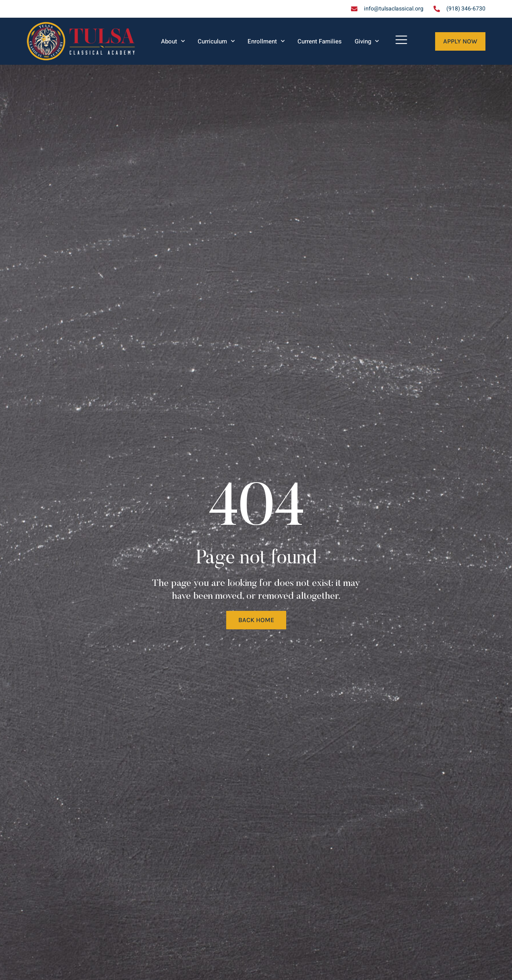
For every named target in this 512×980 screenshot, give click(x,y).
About (173, 41)
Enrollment (266, 41)
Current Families (320, 41)
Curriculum (216, 41)
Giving (367, 41)
